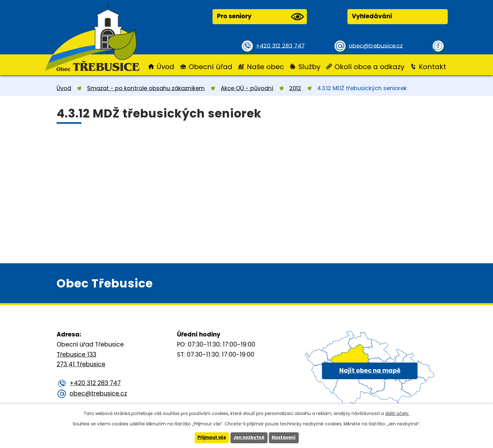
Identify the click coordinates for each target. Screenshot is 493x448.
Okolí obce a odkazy (369, 67)
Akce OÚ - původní (247, 88)
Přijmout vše (210, 438)
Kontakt (432, 67)
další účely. (397, 413)
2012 (295, 88)
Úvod (165, 67)
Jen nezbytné (249, 438)
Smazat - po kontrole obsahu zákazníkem (146, 88)
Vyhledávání (372, 16)
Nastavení (285, 438)
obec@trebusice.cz (377, 45)
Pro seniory (260, 17)
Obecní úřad (210, 67)
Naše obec (265, 67)
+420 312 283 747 (281, 45)
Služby (309, 67)
